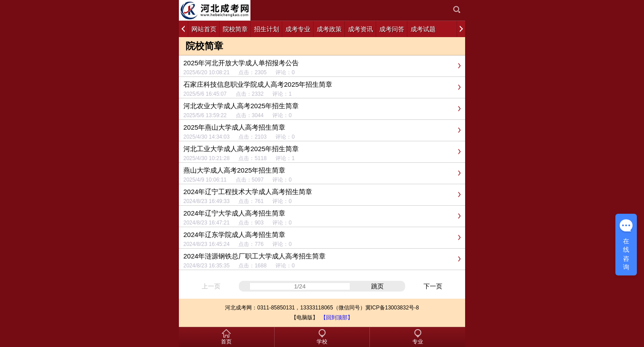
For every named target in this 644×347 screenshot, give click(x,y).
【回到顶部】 (337, 317)
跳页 (377, 286)
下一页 (433, 286)
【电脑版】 (305, 317)
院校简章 (204, 46)
